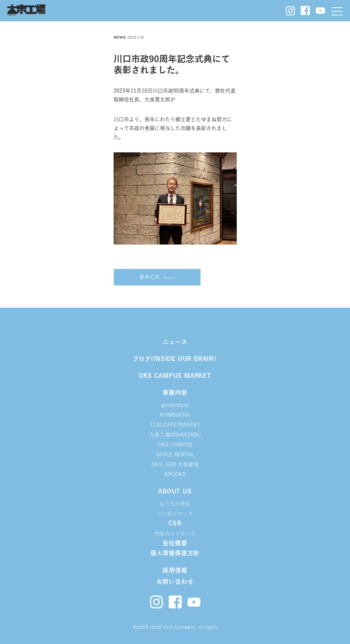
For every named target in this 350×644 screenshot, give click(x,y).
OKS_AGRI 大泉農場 (175, 464)
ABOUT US (175, 491)
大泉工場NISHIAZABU (175, 435)
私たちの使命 (175, 504)
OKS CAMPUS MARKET (175, 376)
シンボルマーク (175, 514)
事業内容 (175, 392)
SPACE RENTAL (175, 455)
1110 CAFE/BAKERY (175, 425)
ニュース (175, 342)
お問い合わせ (175, 582)
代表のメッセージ (175, 533)
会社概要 (175, 543)
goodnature (175, 405)
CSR (175, 523)
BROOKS (175, 474)
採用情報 (175, 570)
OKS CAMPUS (175, 445)
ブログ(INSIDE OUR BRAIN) (175, 359)
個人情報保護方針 (175, 553)
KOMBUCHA (175, 415)
